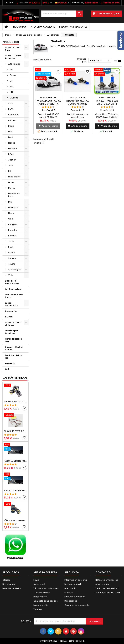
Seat (11, 247)
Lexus (11, 182)
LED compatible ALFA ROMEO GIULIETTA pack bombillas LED (48, 104)
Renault (12, 236)
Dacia (11, 126)
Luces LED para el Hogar (13, 324)
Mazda (12, 188)
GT (11, 81)
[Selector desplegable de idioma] (62, 3)
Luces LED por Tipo (12, 49)
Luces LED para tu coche (13, 57)
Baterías (10, 363)
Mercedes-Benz (14, 195)
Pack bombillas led (14, 357)
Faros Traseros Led (13, 340)
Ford (11, 137)
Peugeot (13, 224)
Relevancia (100, 61)
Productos (19, 27)
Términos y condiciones (46, 588)
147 (11, 92)
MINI (10, 202)
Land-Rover (14, 177)
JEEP (11, 165)
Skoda (12, 253)
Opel (11, 219)
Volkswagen (15, 270)
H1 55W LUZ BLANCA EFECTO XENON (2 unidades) (78, 104)
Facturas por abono (75, 597)
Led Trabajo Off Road (14, 296)
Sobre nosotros (42, 593)
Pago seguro (40, 597)
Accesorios (11, 311)
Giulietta (14, 98)
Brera (13, 75)
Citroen (12, 120)
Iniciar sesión (91, 3)
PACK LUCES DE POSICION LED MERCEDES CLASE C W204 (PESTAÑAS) (15, 461)
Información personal (76, 580)
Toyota (12, 264)
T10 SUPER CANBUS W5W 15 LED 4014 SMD (15, 520)
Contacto (9, 3)
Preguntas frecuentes (73, 27)
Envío (36, 580)
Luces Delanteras (11, 304)
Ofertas (6, 580)
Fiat (10, 132)
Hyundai (13, 149)
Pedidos (69, 593)
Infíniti (11, 154)
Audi (11, 103)
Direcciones (71, 601)
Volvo (11, 275)
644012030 (34, 3)
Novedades (9, 584)
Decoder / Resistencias (12, 282)
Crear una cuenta (110, 3)
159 (11, 70)
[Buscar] (62, 14)
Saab (11, 241)
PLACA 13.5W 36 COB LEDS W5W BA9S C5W (15, 431)
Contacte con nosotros (46, 601)
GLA (7, 369)
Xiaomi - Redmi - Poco (14, 348)
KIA (10, 171)
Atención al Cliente (43, 27)
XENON (9, 317)
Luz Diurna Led (13, 289)
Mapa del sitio (41, 605)
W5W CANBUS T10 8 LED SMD (15, 402)
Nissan (12, 213)
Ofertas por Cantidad (12, 332)
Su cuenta (72, 572)
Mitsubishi (13, 207)
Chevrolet (13, 115)
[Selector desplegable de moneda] (48, 3)
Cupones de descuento (77, 605)
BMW (11, 109)
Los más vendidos (15, 378)
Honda (12, 143)
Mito (12, 86)
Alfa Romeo (14, 64)
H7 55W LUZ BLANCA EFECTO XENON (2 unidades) (107, 104)
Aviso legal (39, 584)
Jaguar (12, 160)
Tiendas (38, 609)
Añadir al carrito (48, 126)
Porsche (13, 230)
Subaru (12, 258)
